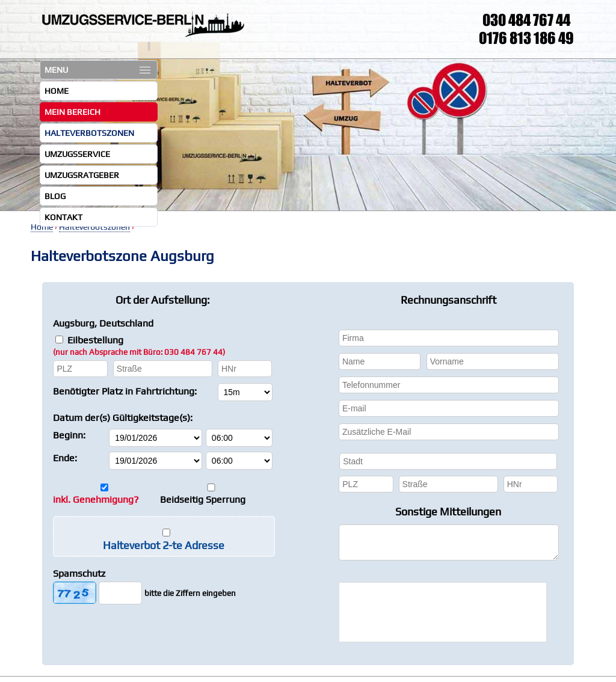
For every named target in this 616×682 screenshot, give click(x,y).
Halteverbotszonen (89, 133)
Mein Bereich (72, 112)
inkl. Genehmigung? (96, 499)
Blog (55, 196)
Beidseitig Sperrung (203, 499)
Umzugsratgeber (82, 175)
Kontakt (63, 217)
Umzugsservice (77, 154)
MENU (97, 70)
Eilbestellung (139, 346)
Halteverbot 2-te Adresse (164, 545)
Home (57, 91)
